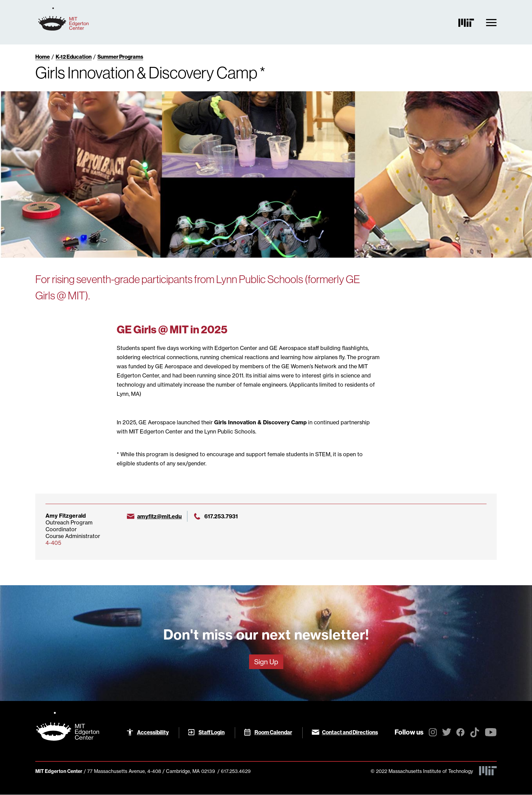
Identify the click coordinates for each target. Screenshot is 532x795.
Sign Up (266, 662)
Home (43, 57)
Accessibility (153, 732)
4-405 (53, 543)
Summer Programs (120, 57)
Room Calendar (273, 732)
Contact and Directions (350, 732)
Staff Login (212, 732)
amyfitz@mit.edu (159, 516)
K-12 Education (74, 57)
